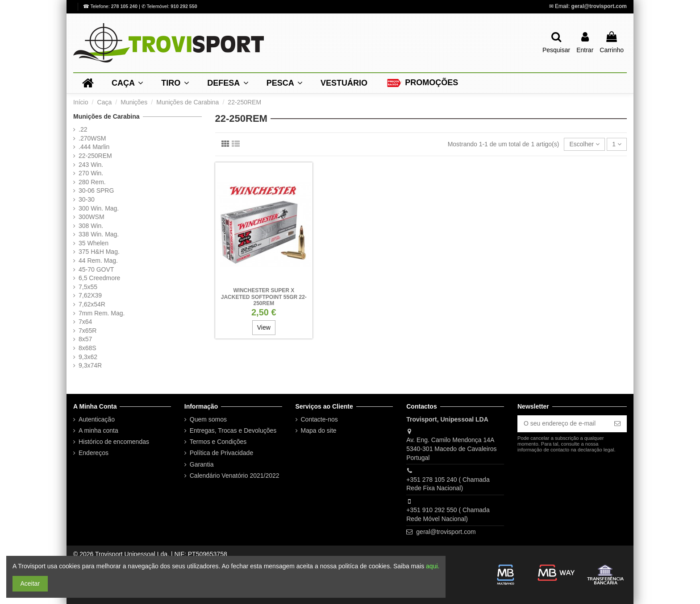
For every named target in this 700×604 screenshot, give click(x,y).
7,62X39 (90, 295)
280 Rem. (92, 182)
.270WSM (92, 138)
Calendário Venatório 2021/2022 (235, 476)
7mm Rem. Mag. (102, 313)
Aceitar (30, 583)
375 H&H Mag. (99, 252)
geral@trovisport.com (599, 6)
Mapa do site (319, 430)
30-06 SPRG (96, 190)
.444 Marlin (94, 147)
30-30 (87, 199)
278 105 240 (125, 6)
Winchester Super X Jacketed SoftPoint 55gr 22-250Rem (264, 297)
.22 (83, 129)
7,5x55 (88, 287)
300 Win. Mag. (99, 208)
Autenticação (97, 419)
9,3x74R (90, 365)
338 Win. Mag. (99, 234)
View (264, 327)
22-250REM (95, 156)
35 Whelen (94, 243)
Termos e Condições (218, 442)
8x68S (87, 348)
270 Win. (91, 173)
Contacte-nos (319, 419)
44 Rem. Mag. (98, 261)
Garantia (202, 464)
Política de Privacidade (221, 453)
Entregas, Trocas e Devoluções (233, 430)
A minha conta (98, 430)
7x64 (85, 322)
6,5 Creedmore (99, 278)
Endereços (94, 453)
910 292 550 (184, 6)
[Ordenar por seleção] (584, 144)
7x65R (87, 331)
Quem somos (208, 419)
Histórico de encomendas (114, 442)
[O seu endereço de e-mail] (563, 424)
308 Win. (91, 226)
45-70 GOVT (96, 269)
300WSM (92, 217)
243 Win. (91, 165)
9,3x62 (88, 357)
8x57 (85, 339)
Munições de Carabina (106, 116)
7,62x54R (92, 304)
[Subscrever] (617, 424)
